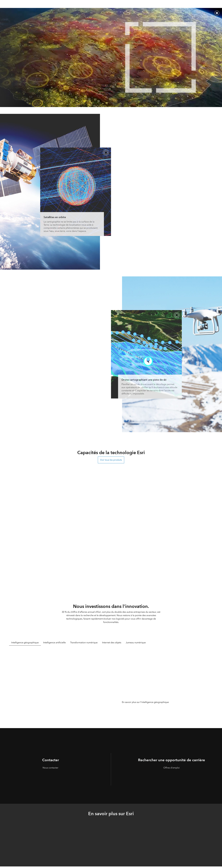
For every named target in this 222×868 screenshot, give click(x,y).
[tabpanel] (111, 683)
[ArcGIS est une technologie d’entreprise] (146, 354)
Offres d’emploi (172, 768)
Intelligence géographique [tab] (25, 643)
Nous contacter (50, 768)
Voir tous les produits (111, 460)
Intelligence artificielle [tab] (54, 643)
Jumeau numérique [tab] (136, 643)
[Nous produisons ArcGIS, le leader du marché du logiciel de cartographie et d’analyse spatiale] (76, 192)
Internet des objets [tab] (112, 643)
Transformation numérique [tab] (84, 643)
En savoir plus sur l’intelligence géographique (145, 702)
